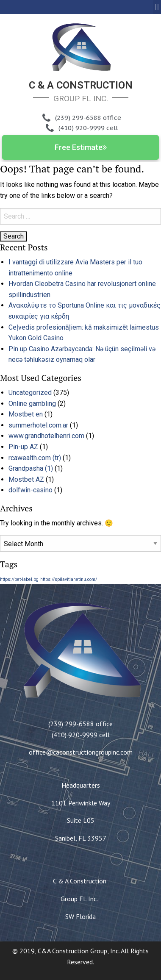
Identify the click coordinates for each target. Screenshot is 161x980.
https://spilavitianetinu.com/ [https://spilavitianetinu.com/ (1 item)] (69, 579)
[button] (157, 7)
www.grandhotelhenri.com (46, 436)
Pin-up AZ (23, 447)
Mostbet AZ (26, 479)
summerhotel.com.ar (38, 425)
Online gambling (32, 404)
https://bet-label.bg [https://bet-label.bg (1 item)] (19, 579)
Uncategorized (30, 393)
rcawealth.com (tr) (35, 458)
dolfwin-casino (31, 490)
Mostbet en (26, 414)
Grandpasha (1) (31, 468)
